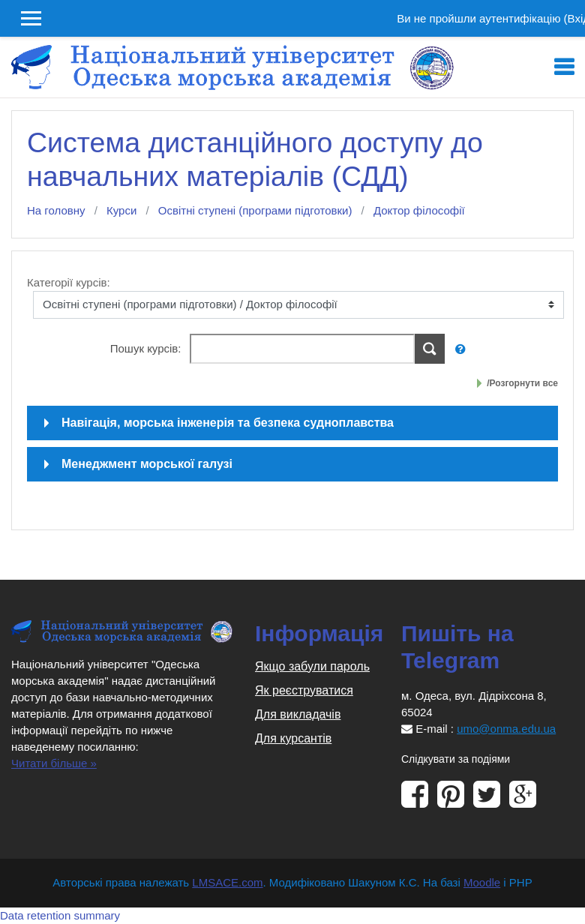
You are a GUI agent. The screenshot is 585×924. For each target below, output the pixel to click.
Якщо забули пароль (312, 666)
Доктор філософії (419, 210)
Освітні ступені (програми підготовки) (255, 210)
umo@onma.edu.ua (506, 729)
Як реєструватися (304, 690)
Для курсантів (293, 738)
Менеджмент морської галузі (147, 464)
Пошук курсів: (147, 348)
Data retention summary (60, 915)
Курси (121, 210)
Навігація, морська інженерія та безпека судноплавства (228, 423)
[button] (464, 350)
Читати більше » (54, 763)
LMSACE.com (227, 882)
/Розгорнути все (522, 383)
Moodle (482, 882)
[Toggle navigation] (564, 67)
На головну (56, 210)
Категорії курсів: (69, 282)
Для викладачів (298, 714)
